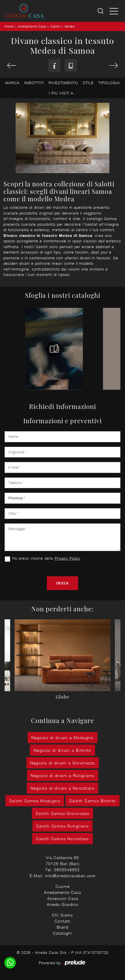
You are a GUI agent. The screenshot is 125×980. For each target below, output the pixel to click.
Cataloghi (62, 933)
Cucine (62, 886)
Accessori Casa (63, 898)
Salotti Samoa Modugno (35, 801)
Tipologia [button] (109, 83)
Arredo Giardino (63, 904)
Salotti (55, 26)
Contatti (63, 921)
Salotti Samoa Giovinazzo (63, 813)
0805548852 (67, 870)
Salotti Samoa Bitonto (93, 801)
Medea (70, 26)
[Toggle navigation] (114, 11)
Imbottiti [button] (34, 83)
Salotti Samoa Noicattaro (62, 839)
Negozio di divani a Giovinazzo (63, 763)
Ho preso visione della (46, 558)
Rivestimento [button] (63, 83)
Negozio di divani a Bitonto (62, 750)
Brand (62, 927)
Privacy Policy (68, 558)
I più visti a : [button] (62, 93)
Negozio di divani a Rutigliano (63, 775)
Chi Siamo (62, 915)
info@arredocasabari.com (70, 876)
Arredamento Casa (32, 26)
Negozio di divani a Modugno (62, 738)
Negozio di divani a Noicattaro (62, 788)
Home (9, 26)
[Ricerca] (101, 11)
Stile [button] (88, 83)
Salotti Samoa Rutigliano (63, 826)
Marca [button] (12, 83)
